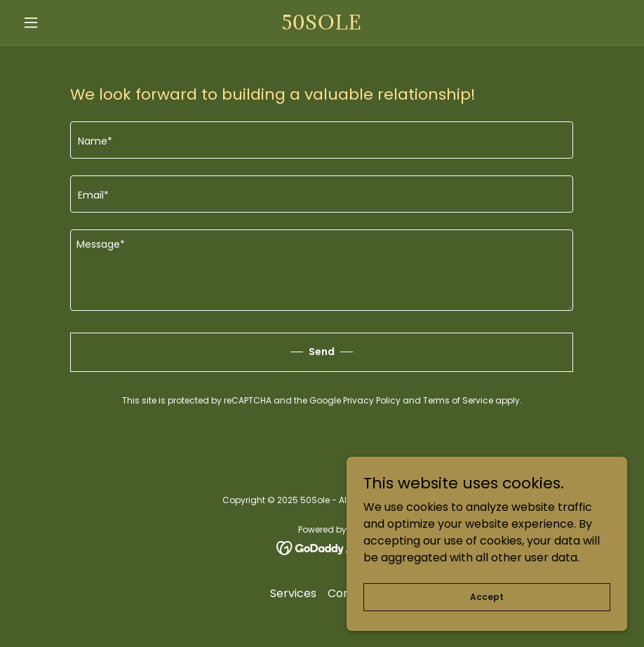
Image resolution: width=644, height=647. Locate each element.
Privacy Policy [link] (372, 400)
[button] (63, 22)
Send (322, 352)
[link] (322, 26)
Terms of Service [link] (458, 400)
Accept (487, 596)
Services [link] (293, 593)
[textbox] (322, 140)
